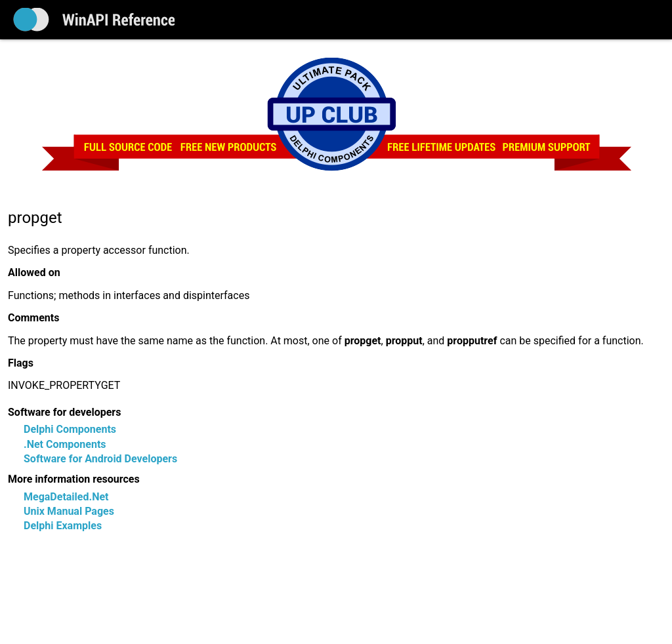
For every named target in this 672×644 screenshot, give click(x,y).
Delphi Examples (63, 526)
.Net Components (65, 444)
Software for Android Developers (100, 459)
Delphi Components (70, 429)
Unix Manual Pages (69, 511)
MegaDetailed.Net (66, 497)
